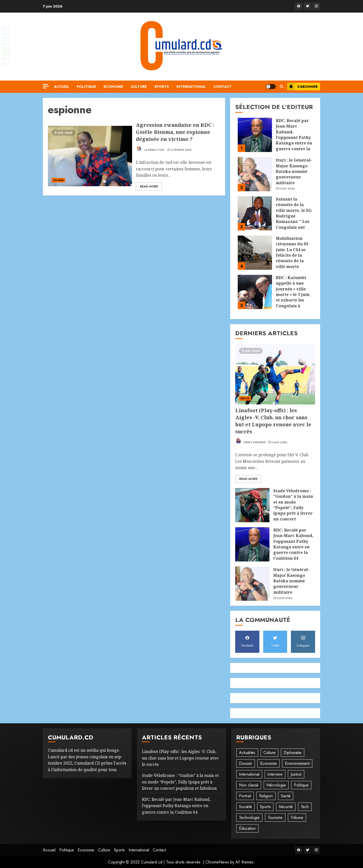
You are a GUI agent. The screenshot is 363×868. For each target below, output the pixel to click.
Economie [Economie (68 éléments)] (268, 763)
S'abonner (302, 87)
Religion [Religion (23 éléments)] (266, 796)
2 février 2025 (181, 150)
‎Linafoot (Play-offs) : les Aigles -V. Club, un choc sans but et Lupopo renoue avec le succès (273, 421)
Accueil (62, 87)
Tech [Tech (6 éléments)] (305, 807)
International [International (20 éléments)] (249, 774)
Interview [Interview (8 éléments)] (275, 774)
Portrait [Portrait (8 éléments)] (245, 796)
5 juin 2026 (287, 189)
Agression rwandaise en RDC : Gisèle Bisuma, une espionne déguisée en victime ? (175, 132)
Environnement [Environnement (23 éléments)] (297, 763)
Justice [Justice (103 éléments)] (296, 774)
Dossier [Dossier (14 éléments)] (246, 763)
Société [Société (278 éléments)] (245, 807)
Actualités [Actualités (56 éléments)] (247, 753)
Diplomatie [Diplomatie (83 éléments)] (293, 753)
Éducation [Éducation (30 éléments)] (247, 828)
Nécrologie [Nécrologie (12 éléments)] (276, 785)
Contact (223, 87)
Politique (86, 87)
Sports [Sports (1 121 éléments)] (265, 807)
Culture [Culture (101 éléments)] (269, 753)
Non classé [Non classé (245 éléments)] (249, 785)
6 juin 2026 (279, 442)
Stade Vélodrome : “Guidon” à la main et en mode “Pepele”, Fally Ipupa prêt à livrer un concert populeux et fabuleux (293, 511)
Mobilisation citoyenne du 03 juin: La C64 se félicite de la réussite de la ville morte (292, 252)
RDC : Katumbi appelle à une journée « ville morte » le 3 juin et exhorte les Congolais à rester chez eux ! (293, 294)
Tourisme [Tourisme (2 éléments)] (275, 818)
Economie (113, 87)
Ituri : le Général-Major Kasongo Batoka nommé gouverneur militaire (294, 171)
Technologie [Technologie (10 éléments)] (249, 818)
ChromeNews (217, 862)
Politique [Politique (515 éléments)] (301, 785)
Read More (149, 186)
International (191, 87)
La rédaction (150, 148)
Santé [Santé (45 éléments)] (286, 796)
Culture (139, 87)
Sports (162, 87)
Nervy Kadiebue (251, 441)
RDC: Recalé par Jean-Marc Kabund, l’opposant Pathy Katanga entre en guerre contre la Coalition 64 (294, 137)
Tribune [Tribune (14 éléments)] (297, 818)
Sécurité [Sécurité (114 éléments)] (286, 807)
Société (58, 180)
